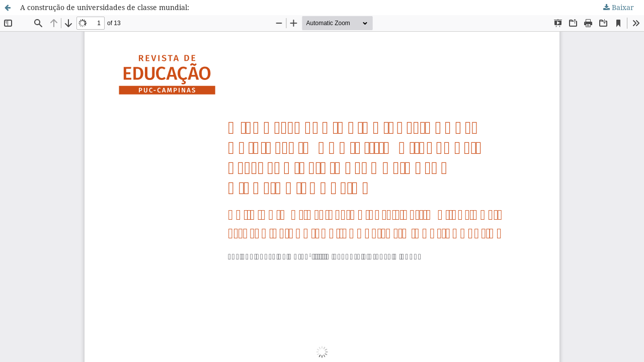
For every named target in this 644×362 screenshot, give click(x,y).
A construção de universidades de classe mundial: (105, 7)
